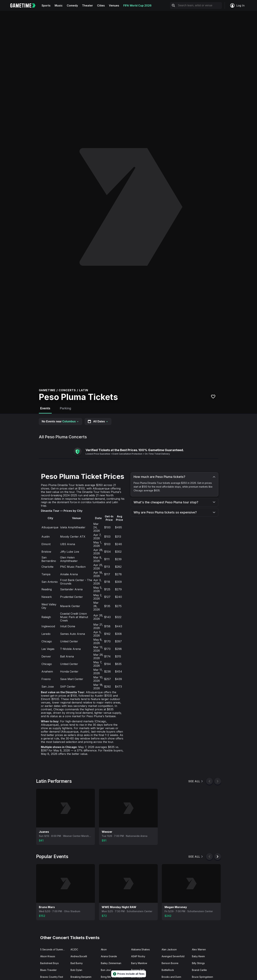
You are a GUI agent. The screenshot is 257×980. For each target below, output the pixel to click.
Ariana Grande (109, 956)
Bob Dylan (76, 970)
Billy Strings (198, 963)
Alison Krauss (48, 956)
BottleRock (168, 970)
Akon (104, 949)
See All (196, 781)
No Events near (61, 421)
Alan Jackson (169, 949)
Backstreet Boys (49, 963)
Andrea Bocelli (79, 956)
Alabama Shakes (140, 949)
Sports (46, 5)
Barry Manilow (139, 963)
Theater (87, 5)
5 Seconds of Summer (53, 949)
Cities (101, 5)
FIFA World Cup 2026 (137, 5)
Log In (237, 5)
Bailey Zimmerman (111, 963)
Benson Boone (170, 963)
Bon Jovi (106, 970)
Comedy (72, 5)
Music (59, 5)
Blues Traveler (48, 970)
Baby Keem (198, 956)
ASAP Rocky (138, 956)
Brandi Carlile (199, 970)
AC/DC (74, 949)
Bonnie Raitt (138, 970)
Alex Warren (199, 949)
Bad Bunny (77, 963)
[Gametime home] (25, 5)
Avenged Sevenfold (173, 956)
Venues (114, 5)
